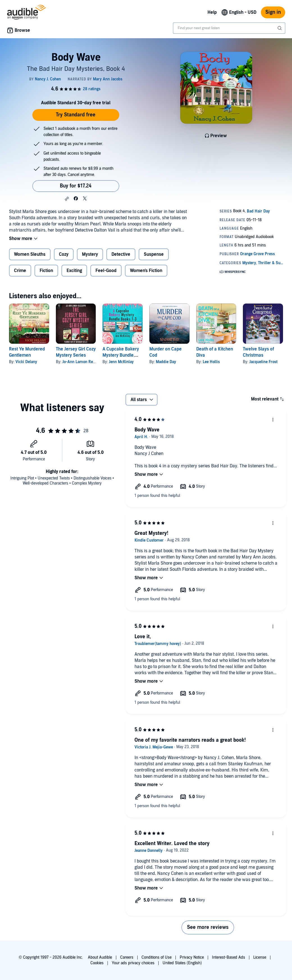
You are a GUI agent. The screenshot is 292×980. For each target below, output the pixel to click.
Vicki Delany (26, 362)
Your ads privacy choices (133, 963)
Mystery (90, 254)
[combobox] (229, 28)
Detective (121, 254)
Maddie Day (166, 362)
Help (212, 12)
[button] (67, 199)
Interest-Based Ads (229, 957)
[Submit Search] (280, 28)
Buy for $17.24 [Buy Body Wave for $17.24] (76, 186)
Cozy (64, 254)
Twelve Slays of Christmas (258, 352)
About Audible (100, 957)
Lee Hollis (211, 362)
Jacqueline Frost (263, 362)
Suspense (154, 254)
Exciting (74, 271)
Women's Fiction (146, 271)
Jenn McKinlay (121, 362)
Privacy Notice (192, 957)
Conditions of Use (157, 957)
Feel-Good (106, 271)
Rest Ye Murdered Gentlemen (27, 352)
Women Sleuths (30, 254)
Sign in (273, 12)
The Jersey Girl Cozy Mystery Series (76, 352)
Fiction (46, 271)
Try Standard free (76, 115)
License (260, 957)
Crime (20, 271)
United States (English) (182, 963)
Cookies (97, 963)
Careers (127, 957)
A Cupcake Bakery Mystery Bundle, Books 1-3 (121, 355)
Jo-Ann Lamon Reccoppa (84, 362)
